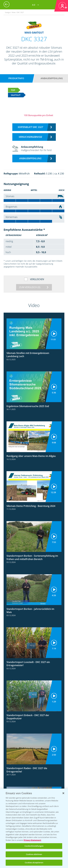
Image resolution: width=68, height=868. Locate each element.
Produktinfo (16, 78)
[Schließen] (63, 793)
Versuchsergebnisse (30, 137)
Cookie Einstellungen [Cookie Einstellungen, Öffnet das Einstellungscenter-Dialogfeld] (34, 846)
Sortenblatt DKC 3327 (30, 127)
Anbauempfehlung (52, 78)
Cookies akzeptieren (34, 863)
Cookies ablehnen (34, 854)
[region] (34, 828)
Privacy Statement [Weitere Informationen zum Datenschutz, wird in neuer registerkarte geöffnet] (32, 840)
